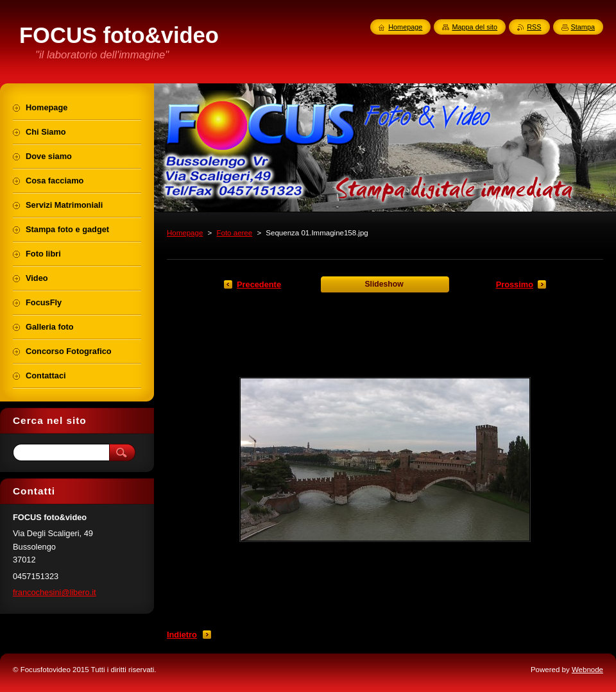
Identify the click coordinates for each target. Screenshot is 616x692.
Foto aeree (234, 233)
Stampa (583, 27)
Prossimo (515, 284)
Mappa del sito (475, 27)
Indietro (182, 635)
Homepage (185, 233)
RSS (534, 27)
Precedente (259, 284)
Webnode (587, 670)
